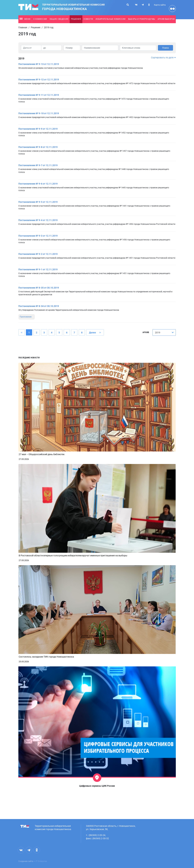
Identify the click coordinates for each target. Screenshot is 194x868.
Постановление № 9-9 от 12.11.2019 (38, 129)
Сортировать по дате (163, 58)
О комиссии (40, 19)
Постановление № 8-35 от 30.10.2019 (39, 288)
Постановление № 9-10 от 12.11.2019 (39, 113)
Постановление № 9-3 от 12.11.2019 (38, 236)
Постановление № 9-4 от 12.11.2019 (38, 220)
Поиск (166, 48)
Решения (76, 19)
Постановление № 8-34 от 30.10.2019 (39, 306)
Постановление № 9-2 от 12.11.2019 (38, 254)
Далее (92, 333)
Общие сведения (59, 19)
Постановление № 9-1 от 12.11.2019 (38, 269)
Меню (25, 19)
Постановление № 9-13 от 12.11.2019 (39, 64)
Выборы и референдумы (142, 19)
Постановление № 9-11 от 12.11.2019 (39, 95)
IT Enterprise (41, 861)
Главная (23, 27)
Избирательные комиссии (111, 19)
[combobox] (164, 332)
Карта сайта (160, 5)
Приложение (26, 317)
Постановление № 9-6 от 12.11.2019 (38, 184)
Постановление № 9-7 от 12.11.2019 (38, 165)
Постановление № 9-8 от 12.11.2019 (38, 147)
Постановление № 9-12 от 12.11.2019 (39, 80)
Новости (88, 19)
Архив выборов (166, 19)
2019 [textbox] (158, 333)
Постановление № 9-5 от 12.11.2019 (38, 202)
